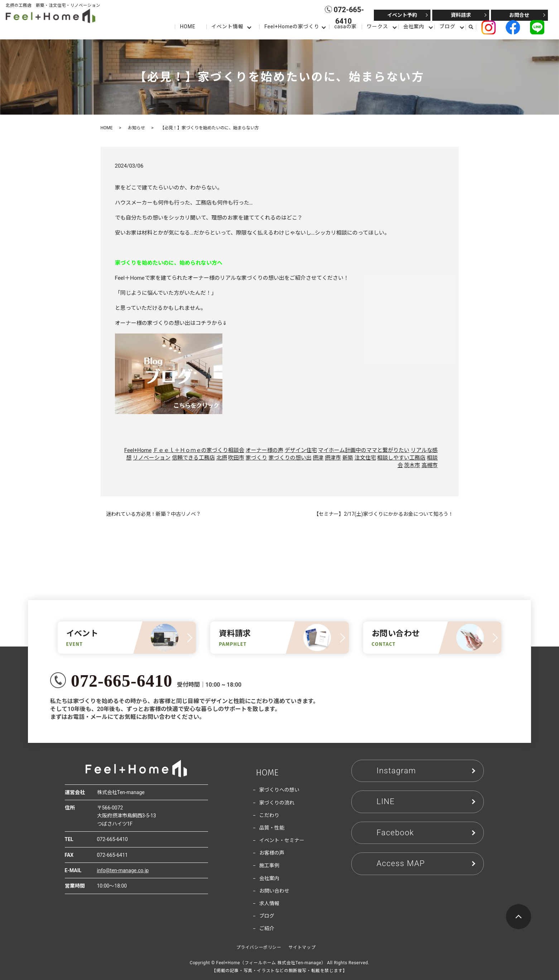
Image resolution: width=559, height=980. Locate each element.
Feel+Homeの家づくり (292, 27)
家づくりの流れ (277, 803)
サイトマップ (302, 947)
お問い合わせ (274, 891)
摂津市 (333, 458)
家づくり (256, 458)
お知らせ (136, 128)
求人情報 (269, 903)
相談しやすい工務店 (401, 458)
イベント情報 (227, 27)
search (474, 27)
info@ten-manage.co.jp (123, 870)
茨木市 (412, 465)
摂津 (318, 458)
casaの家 (345, 27)
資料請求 (461, 15)
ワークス (377, 27)
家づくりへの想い (279, 790)
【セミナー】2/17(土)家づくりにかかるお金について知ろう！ (383, 514)
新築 (348, 458)
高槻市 (430, 465)
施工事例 (269, 865)
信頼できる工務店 (193, 458)
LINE (386, 801)
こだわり (269, 815)
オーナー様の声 (264, 450)
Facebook (396, 833)
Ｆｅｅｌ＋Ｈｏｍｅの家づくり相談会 (199, 450)
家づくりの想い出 (290, 458)
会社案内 (414, 27)
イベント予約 (402, 15)
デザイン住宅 (301, 450)
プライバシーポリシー (259, 947)
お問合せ (519, 15)
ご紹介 (267, 928)
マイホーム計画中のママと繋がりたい (364, 450)
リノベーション (152, 458)
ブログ (447, 27)
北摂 (222, 458)
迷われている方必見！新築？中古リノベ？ (153, 514)
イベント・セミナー (282, 840)
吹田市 (236, 458)
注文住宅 (365, 458)
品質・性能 (272, 828)
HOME (187, 27)
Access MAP (401, 863)
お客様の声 (272, 853)
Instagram (396, 771)
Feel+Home (138, 450)
